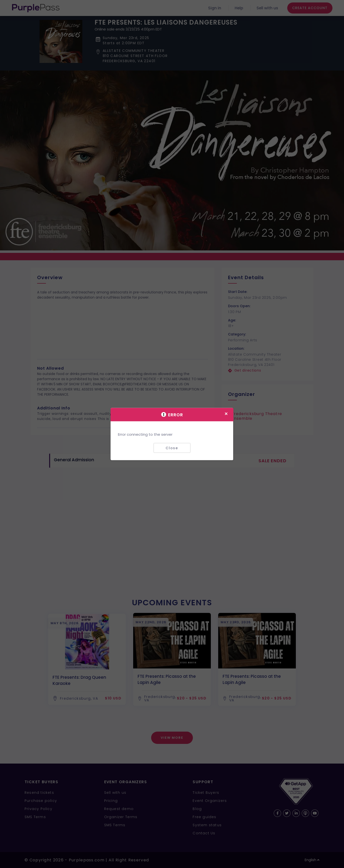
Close (172, 448)
